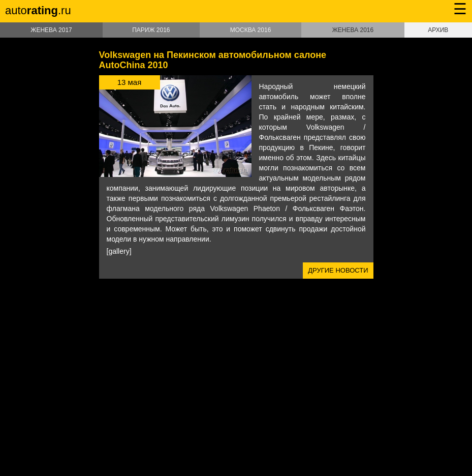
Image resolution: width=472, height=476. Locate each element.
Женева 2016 (353, 30)
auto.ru (38, 10)
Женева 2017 (51, 30)
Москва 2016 (251, 30)
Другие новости (338, 270)
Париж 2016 (151, 30)
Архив (438, 30)
